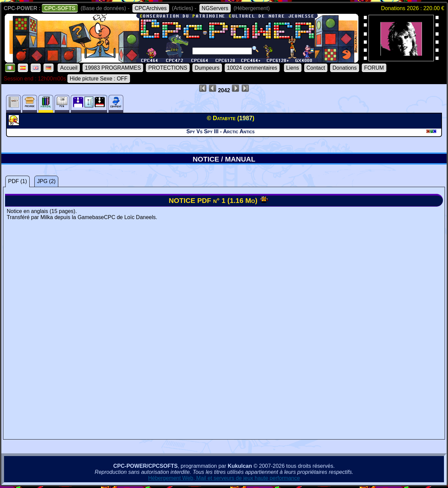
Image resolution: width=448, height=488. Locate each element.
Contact (316, 68)
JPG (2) (46, 181)
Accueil (69, 68)
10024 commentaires (252, 68)
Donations (345, 68)
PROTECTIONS (168, 68)
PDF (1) (18, 181)
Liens (293, 68)
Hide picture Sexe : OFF (99, 79)
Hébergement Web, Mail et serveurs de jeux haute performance (224, 478)
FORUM (374, 68)
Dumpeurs (207, 68)
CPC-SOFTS (60, 8)
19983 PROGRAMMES (113, 68)
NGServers (215, 8)
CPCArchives (151, 8)
